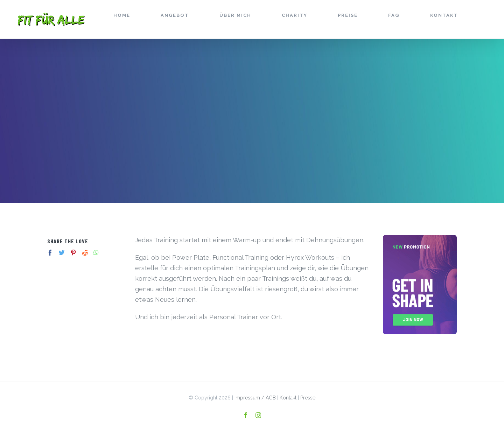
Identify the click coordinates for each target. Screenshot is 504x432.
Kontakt (288, 398)
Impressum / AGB (255, 398)
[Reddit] (85, 253)
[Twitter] (62, 253)
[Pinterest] (73, 253)
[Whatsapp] (96, 253)
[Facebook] (50, 253)
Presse (308, 398)
